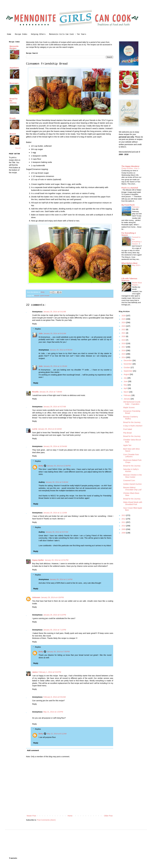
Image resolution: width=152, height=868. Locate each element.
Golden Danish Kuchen (132, 484)
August (127, 374)
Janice (35, 672)
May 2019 (136, 265)
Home (9, 34)
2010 (124, 526)
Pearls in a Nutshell (130, 188)
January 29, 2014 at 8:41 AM (55, 333)
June (126, 381)
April (126, 388)
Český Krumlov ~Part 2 (130, 168)
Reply (34, 324)
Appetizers (14, 68)
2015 (124, 354)
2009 (124, 529)
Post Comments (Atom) (46, 820)
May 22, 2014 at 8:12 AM (57, 734)
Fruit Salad (128, 429)
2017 (124, 347)
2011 (124, 522)
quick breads (45, 296)
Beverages (14, 83)
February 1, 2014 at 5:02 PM (50, 672)
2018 (124, 343)
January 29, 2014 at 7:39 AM (51, 392)
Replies (38, 329)
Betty (41, 466)
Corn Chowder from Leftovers (131, 456)
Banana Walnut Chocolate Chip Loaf (132, 489)
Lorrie (35, 429)
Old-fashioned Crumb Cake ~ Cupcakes (132, 403)
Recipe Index (21, 34)
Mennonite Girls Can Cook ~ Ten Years (68, 34)
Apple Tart (127, 445)
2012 (124, 519)
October (127, 367)
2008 (124, 533)
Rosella (35, 392)
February (136, 207)
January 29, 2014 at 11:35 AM (55, 366)
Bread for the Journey (132, 422)
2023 (124, 326)
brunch (37, 296)
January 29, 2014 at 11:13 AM (55, 513)
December (128, 360)
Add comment (33, 750)
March (126, 392)
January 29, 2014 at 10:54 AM (55, 446)
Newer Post (31, 816)
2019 (124, 340)
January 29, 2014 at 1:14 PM (61, 579)
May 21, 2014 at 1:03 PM (53, 712)
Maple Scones (129, 407)
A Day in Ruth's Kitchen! (133, 426)
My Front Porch (128, 205)
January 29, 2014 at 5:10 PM (55, 615)
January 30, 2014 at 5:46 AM (57, 482)
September (128, 371)
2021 (124, 333)
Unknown (36, 597)
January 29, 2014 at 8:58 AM (61, 350)
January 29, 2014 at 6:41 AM (55, 312)
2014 (124, 357)
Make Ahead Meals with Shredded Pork (133, 503)
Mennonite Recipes (14, 47)
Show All (18, 148)
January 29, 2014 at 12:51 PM (57, 560)
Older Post (108, 816)
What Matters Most (129, 263)
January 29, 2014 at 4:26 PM (52, 597)
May (126, 385)
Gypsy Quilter (38, 560)
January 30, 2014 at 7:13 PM (55, 630)
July (125, 378)
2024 (124, 322)
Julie (41, 333)
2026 (124, 316)
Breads (13, 118)
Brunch (13, 134)
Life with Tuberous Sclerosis (129, 280)
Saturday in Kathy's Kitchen (131, 470)
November (128, 364)
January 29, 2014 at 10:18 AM (50, 429)
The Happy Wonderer (130, 166)
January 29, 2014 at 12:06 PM (59, 466)
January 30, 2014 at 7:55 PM (58, 652)
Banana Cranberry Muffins (131, 418)
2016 (124, 350)
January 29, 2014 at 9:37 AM (55, 407)
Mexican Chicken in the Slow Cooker (133, 476)
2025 (124, 319)
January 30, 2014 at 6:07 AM (57, 532)
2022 (124, 330)
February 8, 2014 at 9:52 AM (55, 697)
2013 (124, 515)
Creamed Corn (129, 480)
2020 (124, 336)
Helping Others (38, 34)
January (127, 399)
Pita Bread (127, 433)
